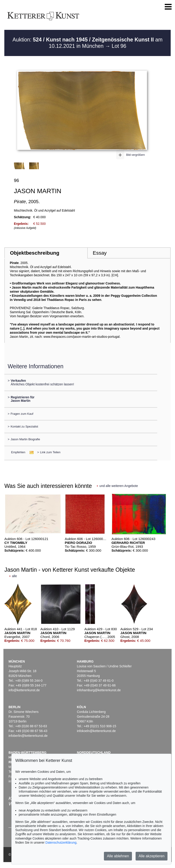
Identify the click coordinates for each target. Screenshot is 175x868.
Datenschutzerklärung (61, 842)
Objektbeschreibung (35, 253)
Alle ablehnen (118, 856)
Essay (100, 253)
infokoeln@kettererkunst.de (96, 731)
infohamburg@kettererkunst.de (99, 690)
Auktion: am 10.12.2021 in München (87, 43)
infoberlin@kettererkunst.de (28, 736)
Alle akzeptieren (152, 856)
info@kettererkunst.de (24, 690)
